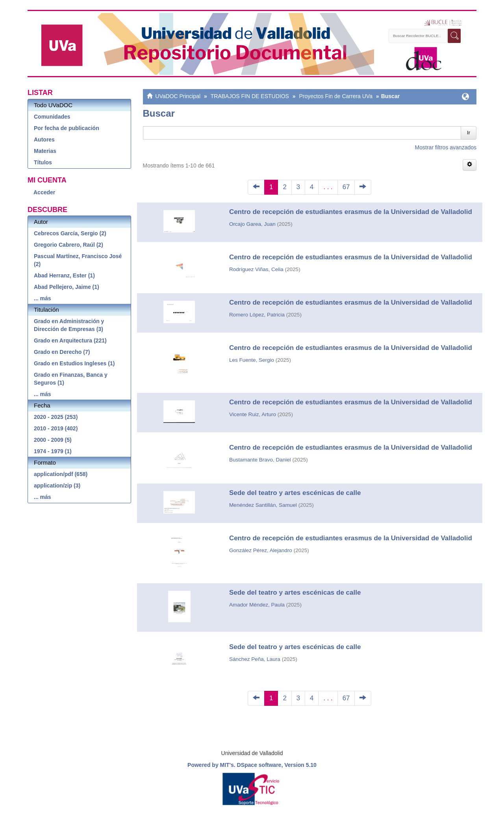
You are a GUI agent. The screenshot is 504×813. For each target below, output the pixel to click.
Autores (44, 140)
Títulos (43, 162)
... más (43, 298)
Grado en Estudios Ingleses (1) (74, 363)
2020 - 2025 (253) (56, 417)
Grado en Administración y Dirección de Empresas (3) (69, 325)
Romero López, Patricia (257, 315)
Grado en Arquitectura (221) (70, 340)
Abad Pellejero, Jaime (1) (67, 287)
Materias (45, 151)
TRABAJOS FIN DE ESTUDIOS (250, 96)
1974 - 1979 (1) (53, 451)
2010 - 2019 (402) (56, 428)
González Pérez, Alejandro (261, 550)
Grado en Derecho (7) (62, 352)
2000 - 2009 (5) (53, 440)
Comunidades (52, 117)
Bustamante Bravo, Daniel (260, 460)
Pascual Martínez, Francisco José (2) (78, 260)
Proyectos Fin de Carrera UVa (335, 96)
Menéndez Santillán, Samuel (263, 505)
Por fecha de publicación (67, 128)
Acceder (44, 192)
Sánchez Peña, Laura (255, 659)
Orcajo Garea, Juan (252, 224)
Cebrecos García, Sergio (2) (70, 233)
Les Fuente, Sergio (252, 360)
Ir (469, 133)
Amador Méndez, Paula (257, 605)
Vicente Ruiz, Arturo (253, 414)
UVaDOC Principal (178, 96)
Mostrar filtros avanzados (446, 147)
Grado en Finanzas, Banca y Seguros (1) (71, 379)
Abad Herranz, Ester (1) (64, 275)
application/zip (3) (57, 486)
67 (346, 187)
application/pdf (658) (61, 474)
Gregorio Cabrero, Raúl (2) (69, 245)
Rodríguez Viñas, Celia (256, 269)
